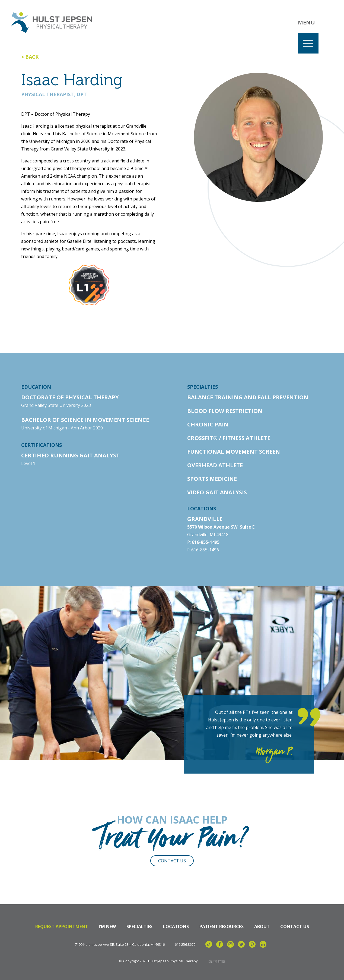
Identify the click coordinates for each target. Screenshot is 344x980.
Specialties (139, 926)
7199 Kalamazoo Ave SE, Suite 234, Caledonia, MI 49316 (120, 945)
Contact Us (172, 861)
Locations (176, 926)
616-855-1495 (206, 542)
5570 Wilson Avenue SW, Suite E (221, 527)
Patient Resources (222, 926)
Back (32, 57)
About (262, 926)
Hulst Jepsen (51, 23)
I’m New (107, 926)
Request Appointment (62, 926)
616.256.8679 (185, 945)
